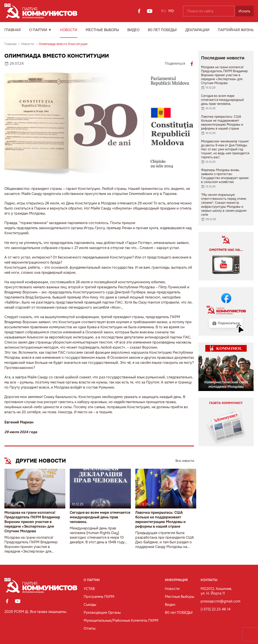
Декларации (197, 30)
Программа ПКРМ (99, 597)
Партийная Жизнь (236, 30)
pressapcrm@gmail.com (220, 601)
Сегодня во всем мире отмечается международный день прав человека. (100, 517)
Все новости (185, 461)
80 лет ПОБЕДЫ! (162, 30)
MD (171, 11)
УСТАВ (89, 589)
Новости (69, 30)
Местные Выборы (102, 30)
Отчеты (90, 628)
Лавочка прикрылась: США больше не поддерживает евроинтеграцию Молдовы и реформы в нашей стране (160, 519)
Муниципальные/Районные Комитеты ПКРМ (121, 620)
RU (164, 11)
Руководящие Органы (102, 613)
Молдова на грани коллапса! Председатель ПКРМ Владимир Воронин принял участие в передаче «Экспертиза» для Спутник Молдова (32, 522)
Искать (244, 11)
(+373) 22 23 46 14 (216, 609)
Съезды (90, 605)
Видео (133, 30)
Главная (13, 30)
